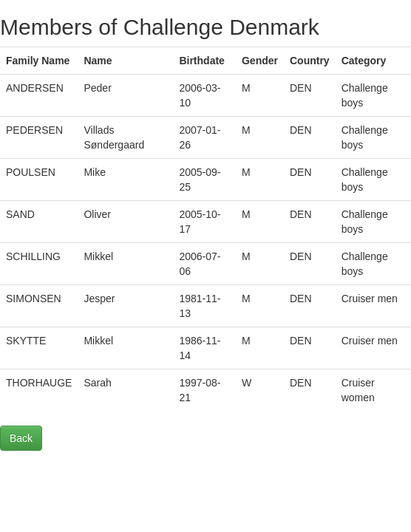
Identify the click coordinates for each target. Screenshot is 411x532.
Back (21, 438)
